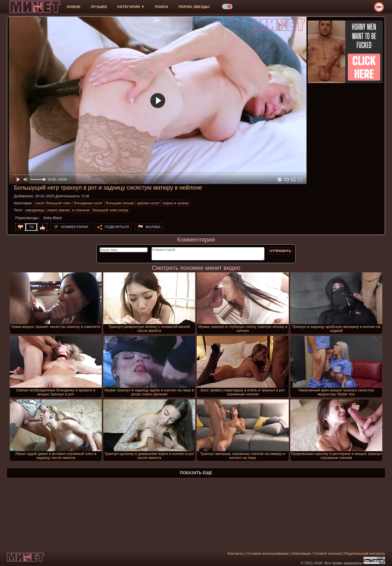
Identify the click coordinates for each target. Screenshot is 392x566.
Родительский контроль (365, 553)
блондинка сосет (88, 203)
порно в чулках (175, 203)
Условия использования (268, 553)
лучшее (99, 7)
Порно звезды (194, 7)
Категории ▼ (131, 7)
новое (74, 7)
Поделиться (117, 227)
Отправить (280, 251)
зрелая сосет (148, 203)
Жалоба (153, 227)
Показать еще (196, 473)
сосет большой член (53, 203)
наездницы (35, 210)
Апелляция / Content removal (316, 553)
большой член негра (110, 210)
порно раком (58, 210)
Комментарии (75, 227)
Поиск (162, 7)
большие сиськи (120, 203)
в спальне (81, 210)
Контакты (236, 553)
